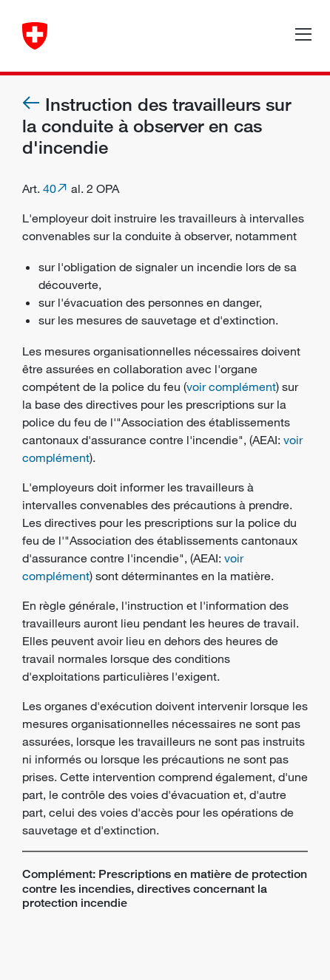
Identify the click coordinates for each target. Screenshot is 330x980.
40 (50, 188)
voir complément (231, 387)
